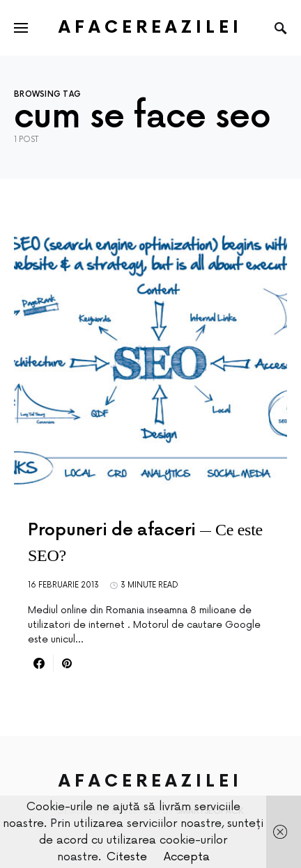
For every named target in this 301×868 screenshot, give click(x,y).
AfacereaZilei (150, 27)
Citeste (127, 857)
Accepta (187, 857)
